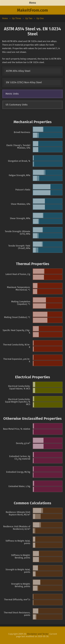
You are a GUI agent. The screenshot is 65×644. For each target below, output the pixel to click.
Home (5, 18)
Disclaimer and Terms (38, 634)
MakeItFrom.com (32, 10)
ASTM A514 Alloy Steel (18, 71)
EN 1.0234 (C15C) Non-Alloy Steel (24, 82)
